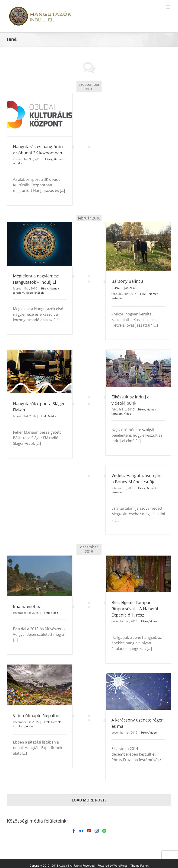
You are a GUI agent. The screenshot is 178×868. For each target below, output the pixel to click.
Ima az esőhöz (27, 606)
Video (128, 414)
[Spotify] (104, 831)
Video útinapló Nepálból (37, 715)
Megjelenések (35, 293)
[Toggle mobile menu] (169, 7)
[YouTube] (89, 831)
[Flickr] (81, 831)
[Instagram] (97, 831)
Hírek (49, 159)
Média (52, 416)
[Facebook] (74, 831)
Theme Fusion (140, 866)
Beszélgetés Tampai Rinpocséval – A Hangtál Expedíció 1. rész (135, 609)
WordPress (120, 866)
